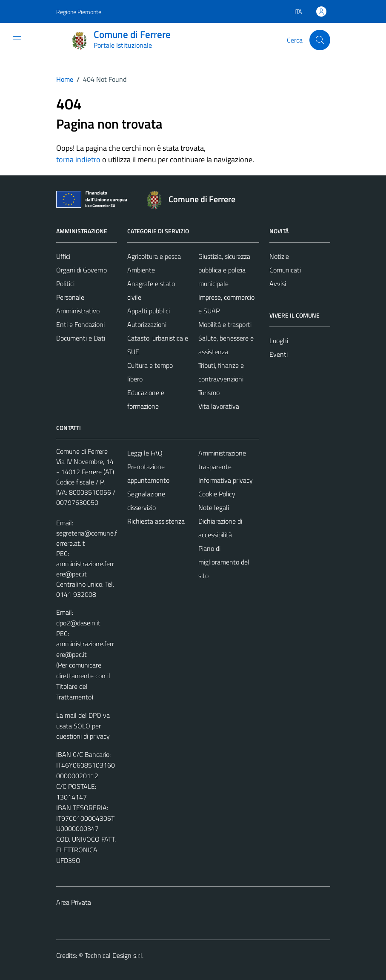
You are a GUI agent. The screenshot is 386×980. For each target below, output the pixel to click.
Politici (65, 284)
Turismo (209, 393)
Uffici (63, 256)
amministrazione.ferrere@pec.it (85, 569)
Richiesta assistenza (156, 521)
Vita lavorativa (219, 406)
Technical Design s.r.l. (114, 955)
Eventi (279, 354)
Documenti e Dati (81, 338)
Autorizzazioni (147, 324)
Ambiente (141, 270)
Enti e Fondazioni (80, 324)
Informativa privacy (226, 480)
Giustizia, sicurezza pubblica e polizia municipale (224, 270)
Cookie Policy (217, 494)
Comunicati (285, 270)
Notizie (279, 256)
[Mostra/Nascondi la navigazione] (17, 39)
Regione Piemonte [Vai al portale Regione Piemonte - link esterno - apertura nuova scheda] (79, 12)
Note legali (214, 507)
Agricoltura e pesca (154, 256)
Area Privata (74, 902)
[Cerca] (320, 40)
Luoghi (279, 341)
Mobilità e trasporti (225, 324)
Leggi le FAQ (145, 453)
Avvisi (278, 284)
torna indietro (78, 159)
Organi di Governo (81, 270)
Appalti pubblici (149, 311)
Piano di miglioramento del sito (224, 562)
